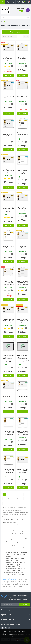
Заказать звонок (21, 11)
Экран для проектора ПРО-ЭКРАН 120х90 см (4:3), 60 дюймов (8, 96)
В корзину (8, 75)
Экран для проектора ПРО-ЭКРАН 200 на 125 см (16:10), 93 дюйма (8, 396)
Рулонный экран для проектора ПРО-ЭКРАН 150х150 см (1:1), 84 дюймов (8, 471)
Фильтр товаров (16, 32)
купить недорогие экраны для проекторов (14, 579)
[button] (13, 2)
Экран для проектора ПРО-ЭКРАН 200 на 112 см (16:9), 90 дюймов (23, 321)
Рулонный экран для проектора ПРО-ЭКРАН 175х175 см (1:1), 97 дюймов (8, 434)
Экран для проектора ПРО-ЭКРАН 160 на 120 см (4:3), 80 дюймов (23, 283)
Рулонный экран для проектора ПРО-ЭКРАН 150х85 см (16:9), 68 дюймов (8, 209)
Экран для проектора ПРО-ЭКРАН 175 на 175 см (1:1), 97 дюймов (23, 433)
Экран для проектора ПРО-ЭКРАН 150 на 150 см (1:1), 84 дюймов (8, 246)
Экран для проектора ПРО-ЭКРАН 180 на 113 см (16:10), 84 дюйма (8, 321)
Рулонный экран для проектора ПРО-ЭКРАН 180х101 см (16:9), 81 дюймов (23, 471)
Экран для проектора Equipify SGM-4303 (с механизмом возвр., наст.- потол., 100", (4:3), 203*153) (23, 359)
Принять (16, 641)
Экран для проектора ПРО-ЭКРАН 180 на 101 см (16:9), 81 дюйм (23, 246)
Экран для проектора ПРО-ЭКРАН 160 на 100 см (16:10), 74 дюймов (23, 208)
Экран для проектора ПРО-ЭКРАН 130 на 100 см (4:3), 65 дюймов (8, 134)
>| (4, 503)
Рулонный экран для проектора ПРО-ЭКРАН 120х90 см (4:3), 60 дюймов (23, 171)
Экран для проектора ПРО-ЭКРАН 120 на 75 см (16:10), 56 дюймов (23, 58)
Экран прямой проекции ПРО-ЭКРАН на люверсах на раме (8, 283)
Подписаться (24, 604)
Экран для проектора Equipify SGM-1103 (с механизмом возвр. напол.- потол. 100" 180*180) (8, 359)
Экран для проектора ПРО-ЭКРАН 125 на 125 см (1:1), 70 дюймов (23, 134)
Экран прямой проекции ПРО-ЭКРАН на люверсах (23, 96)
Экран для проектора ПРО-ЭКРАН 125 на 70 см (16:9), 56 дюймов (8, 58)
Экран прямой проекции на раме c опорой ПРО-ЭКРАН (23, 396)
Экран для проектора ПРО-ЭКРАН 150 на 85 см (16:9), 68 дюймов (8, 171)
